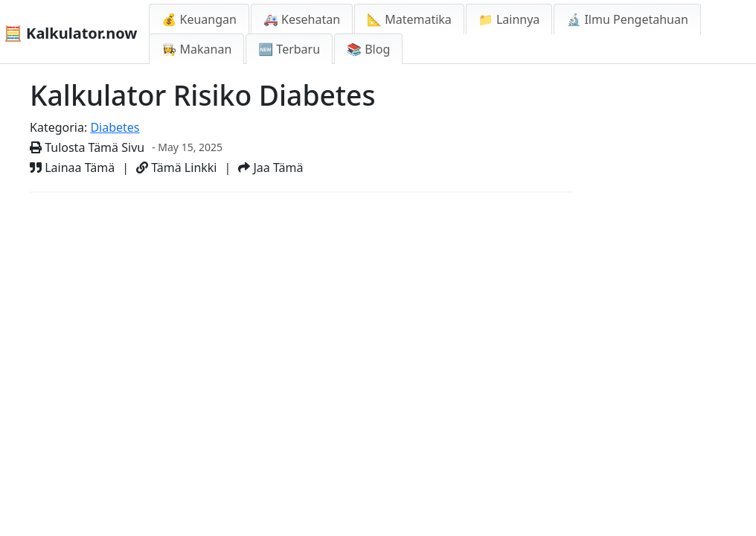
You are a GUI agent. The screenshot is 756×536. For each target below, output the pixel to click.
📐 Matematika (409, 19)
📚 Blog (368, 49)
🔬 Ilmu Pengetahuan (627, 19)
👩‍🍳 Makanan (196, 49)
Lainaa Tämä (72, 167)
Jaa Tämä (270, 167)
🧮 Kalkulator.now (70, 33)
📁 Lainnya (509, 19)
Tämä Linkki (176, 167)
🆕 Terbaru (289, 49)
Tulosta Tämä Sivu (87, 147)
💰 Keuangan (199, 19)
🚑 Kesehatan (302, 19)
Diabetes (115, 127)
